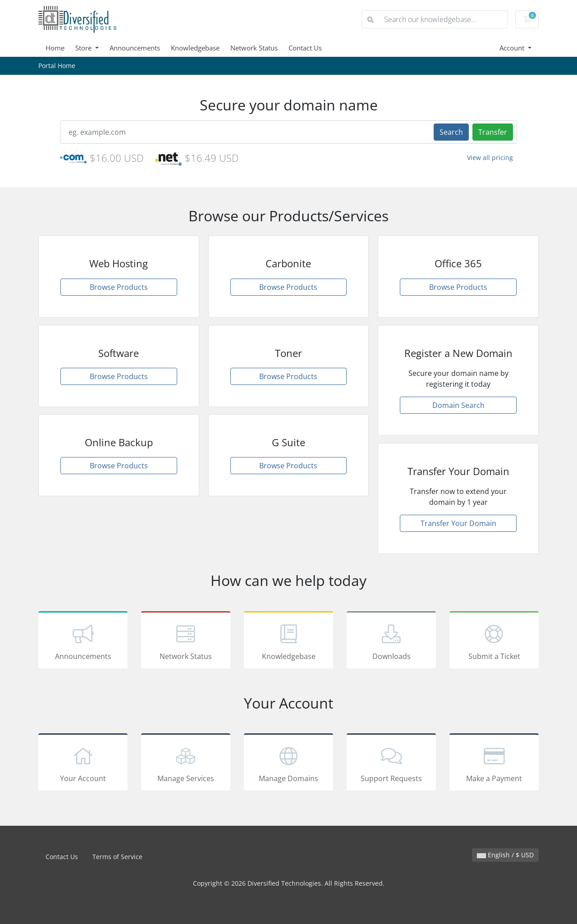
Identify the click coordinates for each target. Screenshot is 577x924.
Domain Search (458, 405)
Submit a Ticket (494, 641)
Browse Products (119, 287)
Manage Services (186, 764)
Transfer (493, 132)
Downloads (391, 641)
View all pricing (490, 158)
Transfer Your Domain (458, 523)
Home (55, 48)
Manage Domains (288, 764)
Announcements (135, 48)
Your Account (83, 764)
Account (513, 48)
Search (451, 132)
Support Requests (391, 764)
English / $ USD (505, 855)
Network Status (254, 48)
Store (84, 48)
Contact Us (305, 48)
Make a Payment (494, 764)
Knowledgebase (195, 48)
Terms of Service (117, 857)
